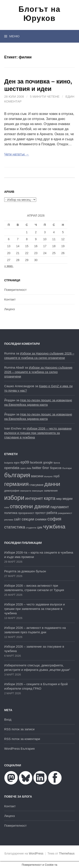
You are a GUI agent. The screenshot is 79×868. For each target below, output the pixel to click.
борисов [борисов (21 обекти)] (56, 468)
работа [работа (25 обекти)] (52, 513)
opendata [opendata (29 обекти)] (12, 468)
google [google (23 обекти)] (48, 462)
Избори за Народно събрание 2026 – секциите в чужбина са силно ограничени (38, 372)
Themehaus (67, 853)
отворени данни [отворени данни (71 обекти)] (30, 506)
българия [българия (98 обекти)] (17, 475)
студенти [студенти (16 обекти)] (31, 528)
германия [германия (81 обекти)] (16, 484)
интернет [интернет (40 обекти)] (34, 498)
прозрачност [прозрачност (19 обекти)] (26, 513)
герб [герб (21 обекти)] (57, 476)
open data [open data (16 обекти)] (26, 468)
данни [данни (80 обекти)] (52, 484)
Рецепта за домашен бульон (25, 571)
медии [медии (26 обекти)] (68, 499)
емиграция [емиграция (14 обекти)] (38, 491)
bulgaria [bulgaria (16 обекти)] (9, 463)
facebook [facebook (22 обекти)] (36, 462)
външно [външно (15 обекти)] (48, 476)
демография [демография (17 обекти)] (12, 491)
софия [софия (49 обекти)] (54, 519)
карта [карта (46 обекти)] (50, 498)
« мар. (9, 266)
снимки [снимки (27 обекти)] (41, 519)
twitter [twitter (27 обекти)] (37, 468)
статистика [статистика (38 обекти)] (15, 527)
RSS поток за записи (19, 729)
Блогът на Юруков (39, 14)
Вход (8, 719)
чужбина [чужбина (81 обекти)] (54, 527)
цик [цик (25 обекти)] (40, 527)
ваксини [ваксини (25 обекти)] (37, 476)
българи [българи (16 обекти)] (67, 468)
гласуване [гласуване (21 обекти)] (36, 485)
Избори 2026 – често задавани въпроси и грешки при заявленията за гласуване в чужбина (38, 433)
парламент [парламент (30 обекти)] (60, 507)
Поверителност (15, 290)
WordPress (36, 853)
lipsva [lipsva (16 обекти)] (57, 463)
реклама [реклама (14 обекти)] (9, 520)
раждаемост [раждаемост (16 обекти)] (65, 513)
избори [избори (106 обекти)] (14, 498)
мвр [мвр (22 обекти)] (59, 499)
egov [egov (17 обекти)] (17, 463)
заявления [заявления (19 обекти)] (51, 491)
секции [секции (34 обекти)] (28, 519)
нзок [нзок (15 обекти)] (7, 507)
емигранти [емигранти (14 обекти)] (26, 491)
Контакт (10, 299)
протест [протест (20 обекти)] (40, 513)
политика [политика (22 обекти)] (11, 513)
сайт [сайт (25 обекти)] (17, 519)
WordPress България (19, 749)
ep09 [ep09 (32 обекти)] (25, 462)
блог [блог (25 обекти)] (46, 468)
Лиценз (9, 309)
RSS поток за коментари (22, 739)
